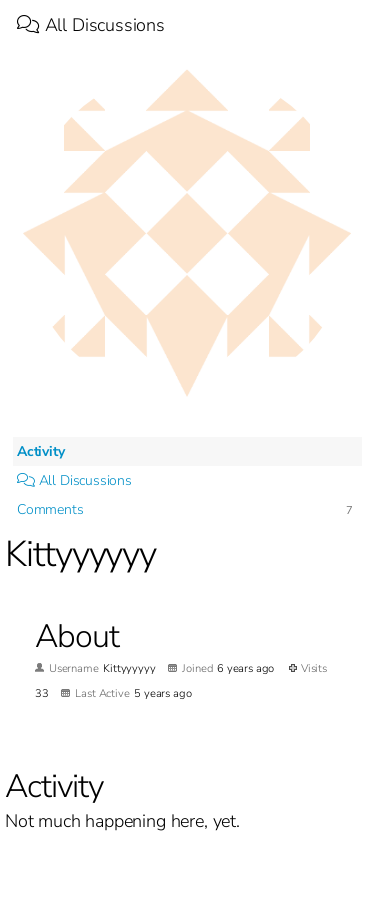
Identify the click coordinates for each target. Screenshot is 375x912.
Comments (50, 509)
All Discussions (91, 25)
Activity (41, 451)
